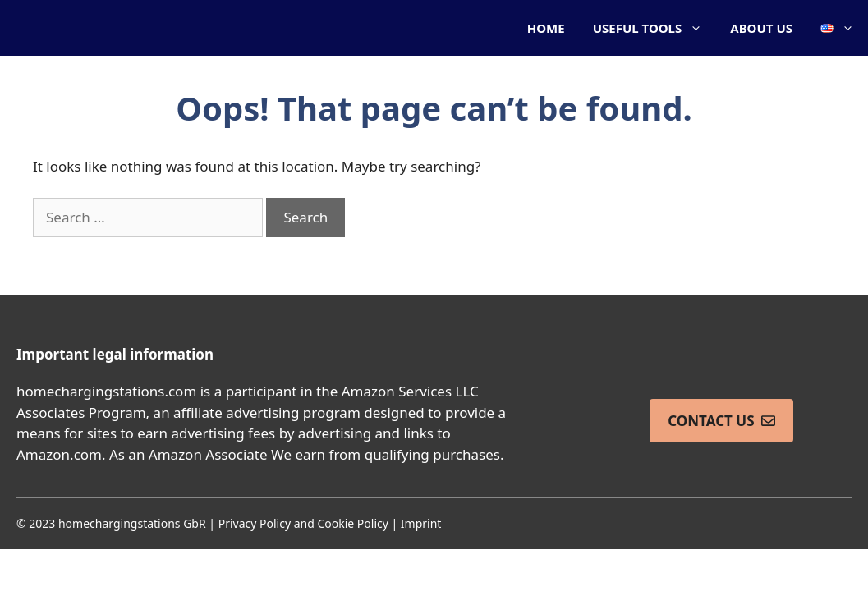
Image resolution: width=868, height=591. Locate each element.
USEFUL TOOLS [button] (655, 28)
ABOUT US (761, 28)
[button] (837, 28)
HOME (546, 28)
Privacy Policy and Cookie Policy (303, 523)
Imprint (421, 523)
